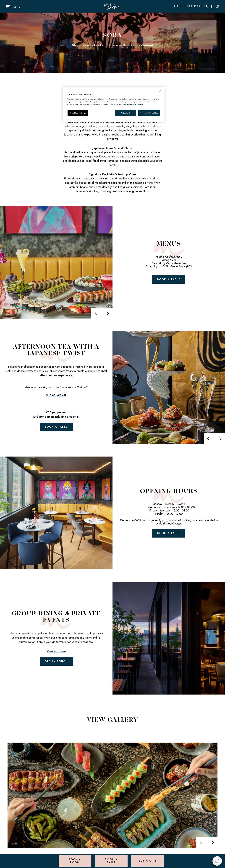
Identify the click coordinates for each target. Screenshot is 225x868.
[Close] (160, 91)
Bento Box (158, 263)
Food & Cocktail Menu (169, 257)
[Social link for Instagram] (217, 6)
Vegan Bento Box (176, 263)
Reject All (125, 113)
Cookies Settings (78, 113)
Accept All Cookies (149, 113)
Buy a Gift (148, 861)
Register (194, 6)
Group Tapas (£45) (157, 266)
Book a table (169, 279)
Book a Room (75, 861)
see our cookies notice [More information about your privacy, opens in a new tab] (133, 104)
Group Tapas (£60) (181, 266)
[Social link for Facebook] (212, 6)
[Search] (206, 6)
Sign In (179, 6)
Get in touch (56, 661)
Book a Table (111, 861)
